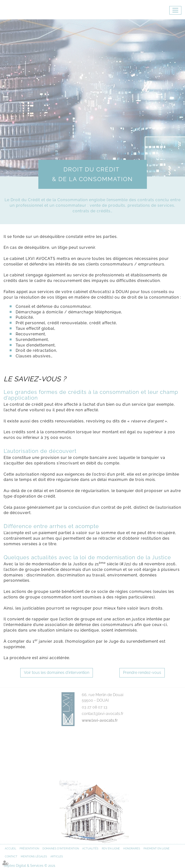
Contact (11, 857)
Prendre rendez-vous (142, 673)
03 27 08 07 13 (95, 707)
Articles (57, 857)
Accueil (10, 849)
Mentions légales (34, 857)
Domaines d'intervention (61, 849)
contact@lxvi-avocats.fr (103, 714)
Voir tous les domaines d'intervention (57, 673)
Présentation (29, 849)
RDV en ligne (111, 849)
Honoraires (132, 849)
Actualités (90, 849)
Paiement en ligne (157, 849)
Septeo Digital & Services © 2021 (29, 866)
